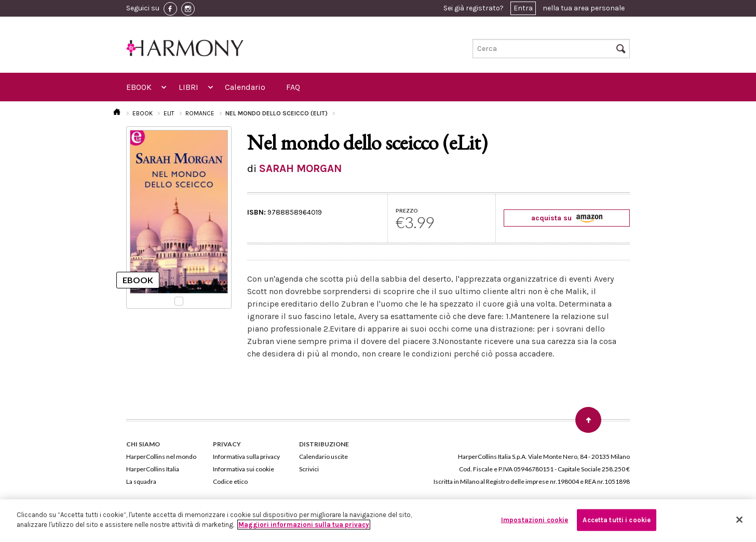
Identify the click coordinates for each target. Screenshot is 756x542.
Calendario (245, 87)
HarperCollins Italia (153, 469)
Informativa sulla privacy (246, 457)
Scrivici (309, 469)
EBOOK (139, 87)
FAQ (293, 87)
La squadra (141, 481)
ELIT (169, 113)
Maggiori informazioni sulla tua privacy (304, 525)
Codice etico (230, 481)
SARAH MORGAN (300, 168)
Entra (523, 8)
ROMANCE (200, 113)
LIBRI (188, 87)
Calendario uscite (323, 457)
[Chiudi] (739, 520)
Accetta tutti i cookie (617, 520)
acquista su (567, 218)
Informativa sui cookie (244, 469)
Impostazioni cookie (535, 520)
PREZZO (407, 210)
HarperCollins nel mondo (161, 457)
